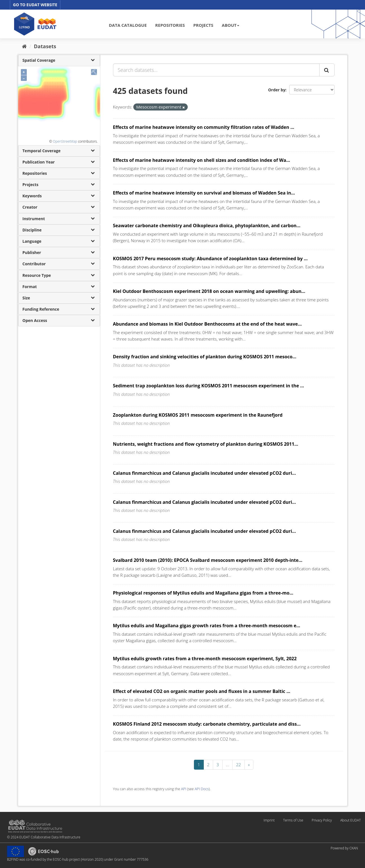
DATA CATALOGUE (128, 25)
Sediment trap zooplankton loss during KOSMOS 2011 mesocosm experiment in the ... (209, 386)
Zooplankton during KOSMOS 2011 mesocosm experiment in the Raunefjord (198, 415)
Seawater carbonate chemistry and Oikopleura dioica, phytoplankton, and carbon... (207, 226)
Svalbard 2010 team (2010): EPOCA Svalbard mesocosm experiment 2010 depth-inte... (208, 560)
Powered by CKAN (344, 848)
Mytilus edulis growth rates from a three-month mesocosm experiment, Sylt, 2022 (205, 659)
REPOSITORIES (170, 25)
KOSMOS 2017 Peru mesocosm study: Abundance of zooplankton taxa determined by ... (210, 259)
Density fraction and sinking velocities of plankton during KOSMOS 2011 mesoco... (205, 357)
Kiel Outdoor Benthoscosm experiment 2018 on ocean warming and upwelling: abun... (209, 291)
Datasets (45, 46)
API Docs (202, 789)
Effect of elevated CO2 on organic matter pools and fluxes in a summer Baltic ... (202, 691)
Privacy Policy (322, 820)
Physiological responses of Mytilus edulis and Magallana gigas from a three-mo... (203, 593)
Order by (277, 90)
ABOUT (231, 25)
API (183, 789)
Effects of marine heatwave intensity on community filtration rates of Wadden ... (204, 127)
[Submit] (327, 70)
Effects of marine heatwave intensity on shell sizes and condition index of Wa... (202, 160)
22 (238, 765)
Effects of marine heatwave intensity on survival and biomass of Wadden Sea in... (204, 193)
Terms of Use (293, 820)
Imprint (269, 820)
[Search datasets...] (216, 70)
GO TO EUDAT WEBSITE (35, 5)
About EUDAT (350, 820)
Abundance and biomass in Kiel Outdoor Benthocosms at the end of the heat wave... (207, 324)
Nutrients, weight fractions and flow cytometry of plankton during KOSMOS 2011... (206, 444)
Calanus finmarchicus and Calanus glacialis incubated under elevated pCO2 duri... (204, 473)
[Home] (24, 46)
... (228, 765)
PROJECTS (203, 25)
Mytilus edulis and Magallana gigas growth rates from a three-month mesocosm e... (207, 626)
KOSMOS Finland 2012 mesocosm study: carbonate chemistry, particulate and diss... (207, 724)
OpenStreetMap (65, 141)
